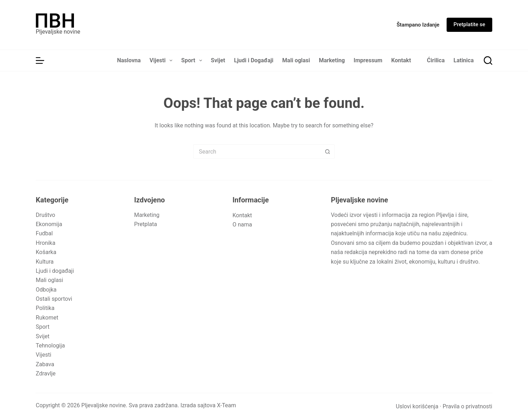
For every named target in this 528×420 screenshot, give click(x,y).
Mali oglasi (296, 60)
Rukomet (47, 318)
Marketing (332, 60)
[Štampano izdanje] (418, 25)
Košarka (46, 252)
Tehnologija (50, 346)
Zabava (45, 364)
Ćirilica (436, 60)
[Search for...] (257, 151)
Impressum (368, 60)
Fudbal (44, 233)
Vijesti (163, 61)
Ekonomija (49, 224)
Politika (45, 308)
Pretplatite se (469, 24)
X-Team (226, 405)
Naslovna (129, 60)
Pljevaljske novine (58, 32)
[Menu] (40, 61)
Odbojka (46, 290)
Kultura (45, 262)
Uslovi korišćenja (417, 406)
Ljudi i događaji (55, 271)
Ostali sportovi (54, 299)
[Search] (488, 61)
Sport (193, 61)
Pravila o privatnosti (467, 406)
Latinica (464, 60)
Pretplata (146, 224)
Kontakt (401, 60)
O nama (242, 225)
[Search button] (328, 151)
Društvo (45, 215)
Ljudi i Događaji (254, 60)
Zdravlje (46, 373)
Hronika (45, 243)
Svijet (218, 60)
